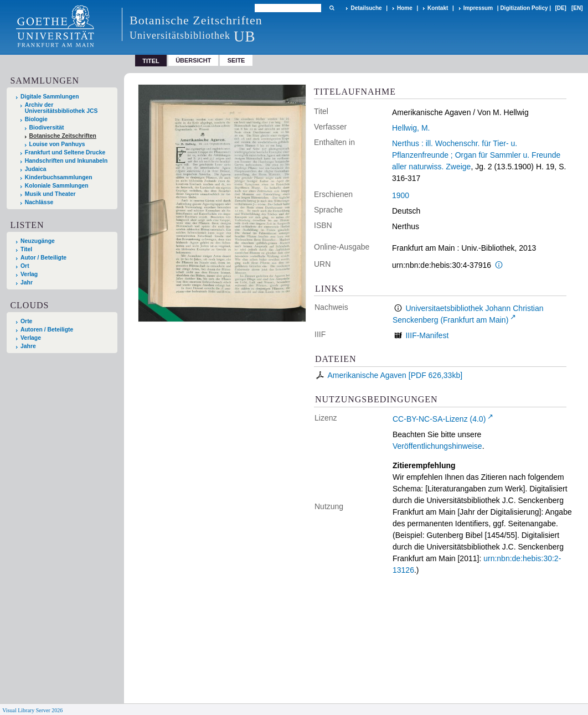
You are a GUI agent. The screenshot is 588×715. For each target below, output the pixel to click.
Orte (26, 321)
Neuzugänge (38, 241)
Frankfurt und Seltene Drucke (65, 152)
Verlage (31, 338)
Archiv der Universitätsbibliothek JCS (61, 108)
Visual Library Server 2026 (32, 710)
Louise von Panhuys (57, 144)
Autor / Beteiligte (43, 258)
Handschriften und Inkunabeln (66, 161)
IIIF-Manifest (427, 335)
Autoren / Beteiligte (47, 330)
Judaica (36, 169)
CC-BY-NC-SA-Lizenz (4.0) (439, 419)
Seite (236, 60)
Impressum (478, 8)
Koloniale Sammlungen (57, 186)
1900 (401, 195)
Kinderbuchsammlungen (59, 177)
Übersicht (193, 60)
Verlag (29, 274)
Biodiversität (47, 128)
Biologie (36, 119)
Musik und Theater (50, 194)
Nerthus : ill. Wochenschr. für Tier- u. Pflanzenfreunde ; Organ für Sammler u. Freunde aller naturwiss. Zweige (476, 155)
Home (405, 8)
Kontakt (438, 8)
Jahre (28, 346)
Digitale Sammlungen (50, 97)
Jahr (27, 283)
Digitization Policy (524, 8)
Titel (26, 249)
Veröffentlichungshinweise (437, 446)
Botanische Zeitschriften (63, 136)
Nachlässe (39, 202)
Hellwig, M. (411, 128)
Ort (25, 266)
